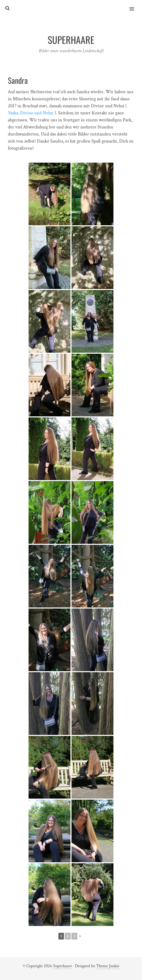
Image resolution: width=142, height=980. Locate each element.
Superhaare (63, 966)
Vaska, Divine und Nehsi (31, 113)
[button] (135, 5)
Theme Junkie (108, 966)
